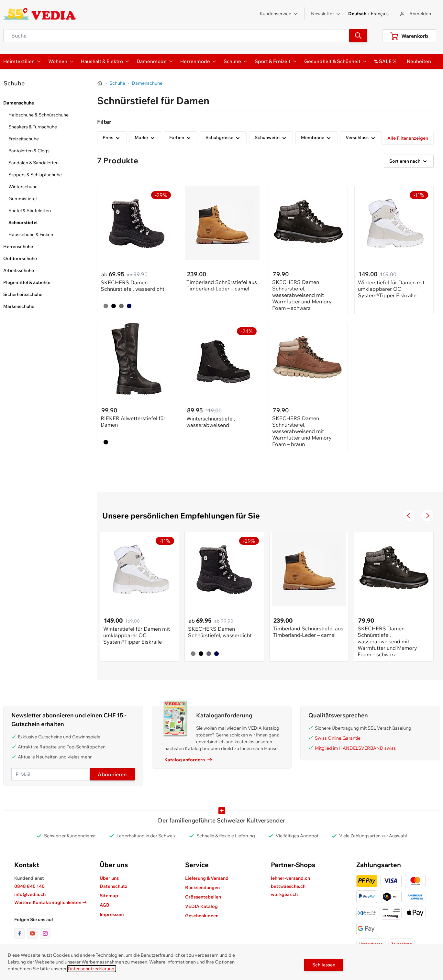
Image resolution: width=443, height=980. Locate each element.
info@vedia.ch (30, 894)
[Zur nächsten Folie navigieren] (427, 516)
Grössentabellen (203, 897)
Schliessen (324, 965)
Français (380, 14)
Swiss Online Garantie (338, 738)
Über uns (109, 878)
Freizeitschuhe (24, 139)
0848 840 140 (29, 886)
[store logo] (40, 14)
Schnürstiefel (23, 223)
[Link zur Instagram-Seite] (45, 933)
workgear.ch (284, 894)
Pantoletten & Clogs (29, 151)
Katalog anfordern (188, 760)
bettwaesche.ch (288, 886)
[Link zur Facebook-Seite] (21, 933)
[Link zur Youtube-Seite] (34, 933)
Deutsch (357, 14)
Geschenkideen (202, 916)
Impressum (112, 914)
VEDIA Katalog (201, 906)
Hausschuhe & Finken (31, 234)
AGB (105, 905)
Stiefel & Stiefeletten (30, 211)
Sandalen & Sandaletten (33, 163)
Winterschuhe (23, 187)
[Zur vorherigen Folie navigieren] (409, 516)
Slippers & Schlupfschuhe (35, 175)
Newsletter (326, 14)
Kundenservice (279, 14)
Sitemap (109, 896)
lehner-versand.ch (290, 878)
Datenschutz (113, 886)
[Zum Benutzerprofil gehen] (415, 14)
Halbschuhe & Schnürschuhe (39, 115)
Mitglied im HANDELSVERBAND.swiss (355, 748)
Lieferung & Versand (207, 878)
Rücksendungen (202, 887)
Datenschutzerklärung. (92, 969)
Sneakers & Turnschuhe (33, 127)
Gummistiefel (22, 199)
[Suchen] (358, 36)
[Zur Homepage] (100, 83)
